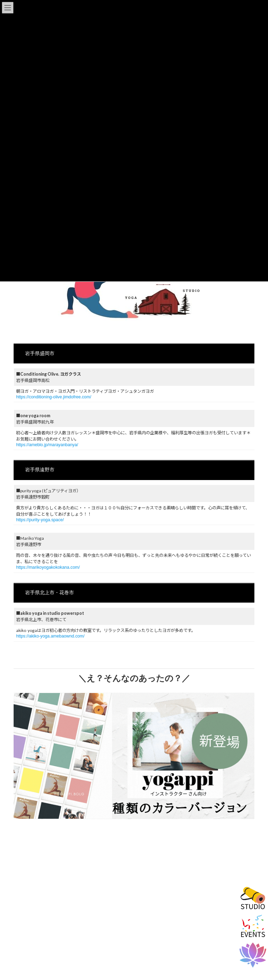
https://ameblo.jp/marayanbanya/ (47, 445)
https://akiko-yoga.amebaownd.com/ (50, 636)
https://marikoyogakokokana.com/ (48, 567)
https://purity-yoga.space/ (40, 520)
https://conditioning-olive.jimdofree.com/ (54, 397)
